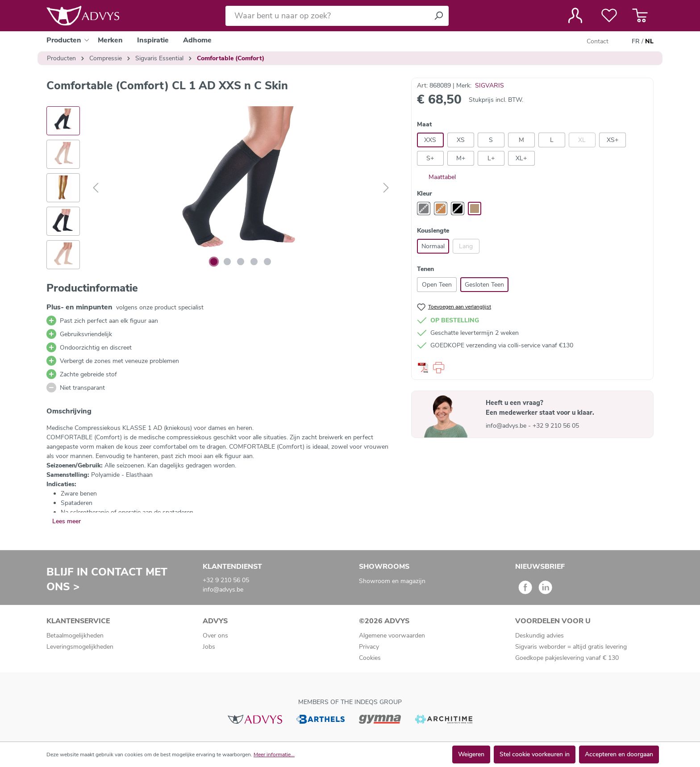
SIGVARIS (490, 85)
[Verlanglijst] (609, 16)
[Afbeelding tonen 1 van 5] (214, 262)
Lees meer (67, 521)
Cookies (370, 658)
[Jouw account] (575, 16)
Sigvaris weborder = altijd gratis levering (571, 647)
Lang (466, 246)
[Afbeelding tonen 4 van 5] (254, 262)
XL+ (521, 158)
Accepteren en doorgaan (619, 754)
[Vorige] (96, 188)
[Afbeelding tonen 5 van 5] (267, 262)
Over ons (215, 636)
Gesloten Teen (484, 285)
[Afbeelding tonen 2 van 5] (227, 262)
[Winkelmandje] (640, 16)
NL (649, 42)
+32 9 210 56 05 (556, 426)
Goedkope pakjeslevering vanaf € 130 (567, 658)
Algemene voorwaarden (392, 636)
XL (582, 140)
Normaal (433, 246)
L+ (491, 158)
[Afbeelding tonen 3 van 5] (241, 262)
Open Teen (437, 285)
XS (461, 140)
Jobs (209, 647)
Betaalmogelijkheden (75, 636)
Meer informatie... (274, 754)
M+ (461, 158)
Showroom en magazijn (392, 581)
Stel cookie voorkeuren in (535, 754)
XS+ (612, 140)
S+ (430, 158)
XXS (430, 140)
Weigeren (471, 754)
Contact (598, 41)
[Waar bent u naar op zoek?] (327, 16)
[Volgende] (386, 188)
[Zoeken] (438, 16)
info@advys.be (507, 426)
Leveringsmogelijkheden (80, 647)
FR (636, 42)
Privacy (369, 647)
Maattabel (436, 177)
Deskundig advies (540, 636)
